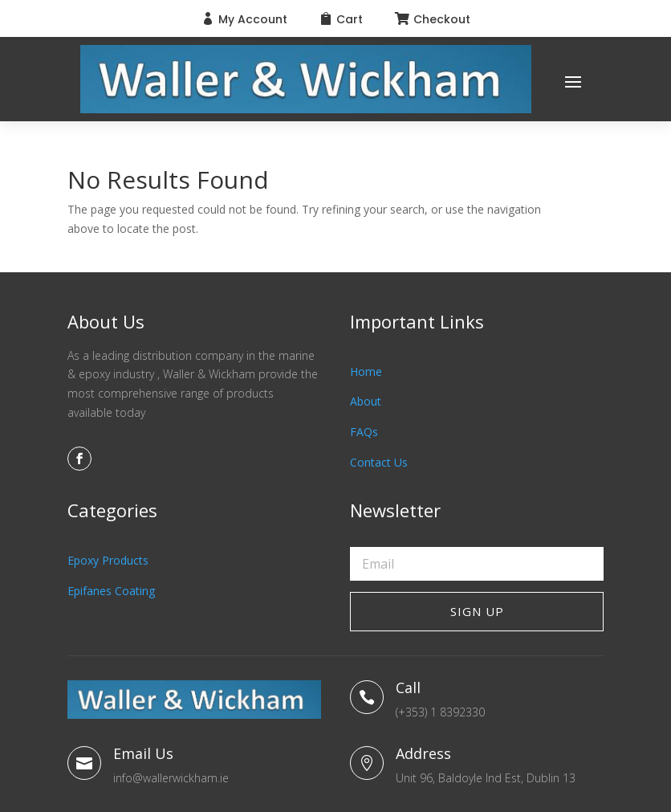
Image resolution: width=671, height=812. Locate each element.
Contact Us (379, 462)
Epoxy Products (108, 560)
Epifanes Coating (111, 591)
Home (366, 371)
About (366, 401)
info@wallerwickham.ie (171, 778)
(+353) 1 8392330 (440, 712)
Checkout (442, 19)
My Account (253, 19)
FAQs (364, 432)
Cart (350, 19)
